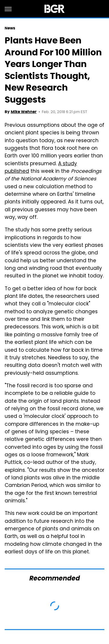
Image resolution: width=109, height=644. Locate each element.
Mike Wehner (24, 112)
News (10, 28)
